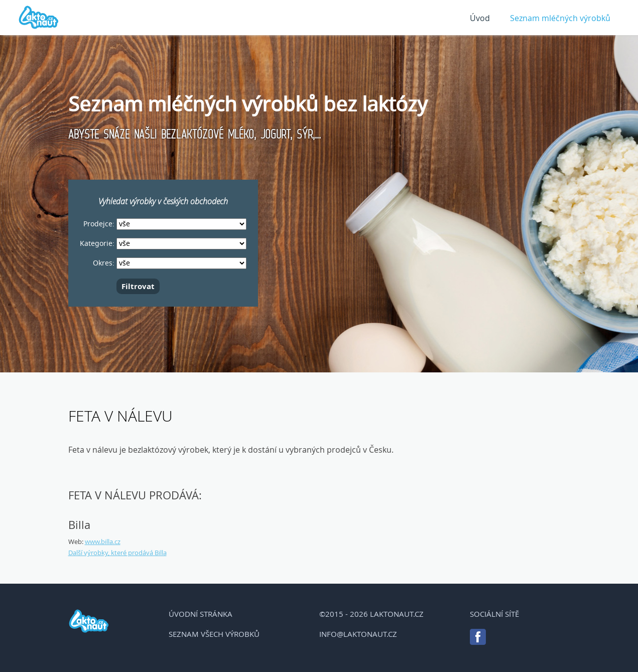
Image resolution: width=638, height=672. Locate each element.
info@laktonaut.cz (358, 634)
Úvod (480, 18)
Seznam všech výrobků (214, 634)
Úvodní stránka (201, 614)
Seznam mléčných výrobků (560, 18)
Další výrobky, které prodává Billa (117, 553)
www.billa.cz (103, 542)
